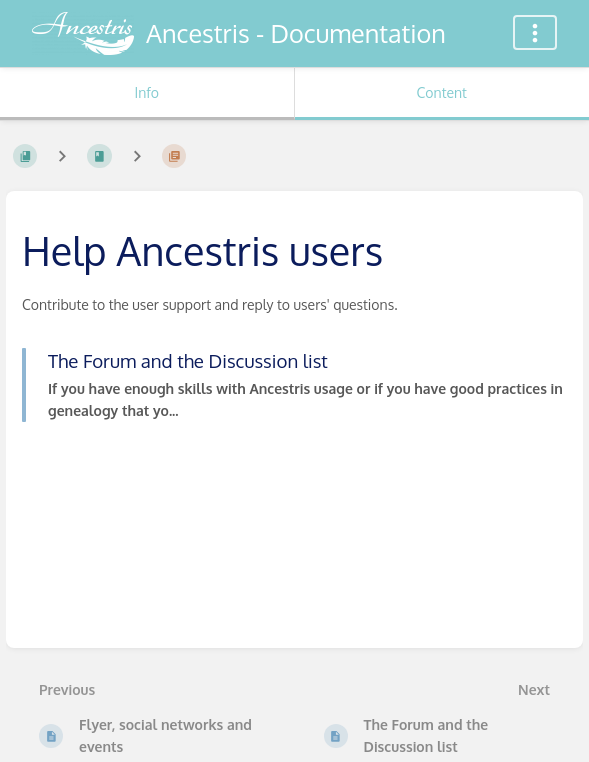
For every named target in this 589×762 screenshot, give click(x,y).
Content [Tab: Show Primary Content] (442, 92)
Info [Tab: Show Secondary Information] (146, 92)
